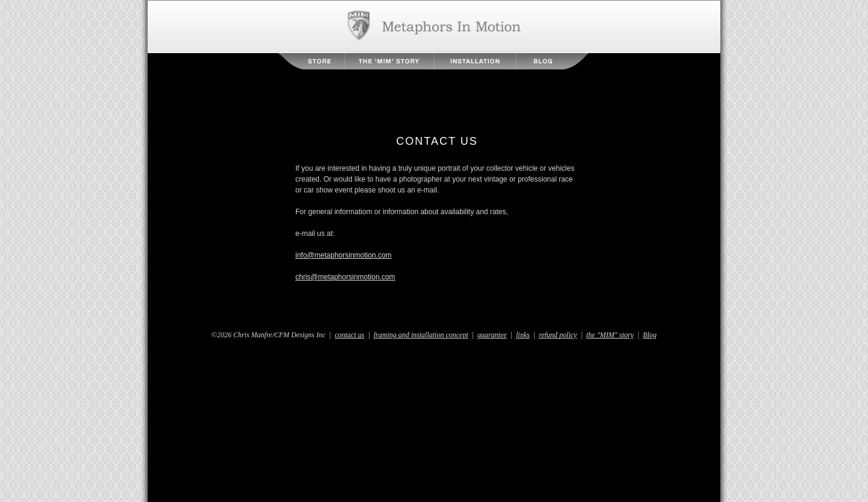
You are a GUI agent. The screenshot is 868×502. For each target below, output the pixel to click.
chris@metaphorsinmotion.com (345, 277)
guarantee (492, 335)
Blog (552, 61)
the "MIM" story (610, 335)
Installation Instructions (475, 61)
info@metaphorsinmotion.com (344, 255)
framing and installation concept (421, 335)
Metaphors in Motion (434, 27)
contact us (349, 335)
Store (312, 61)
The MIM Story (389, 61)
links (523, 335)
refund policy (558, 335)
